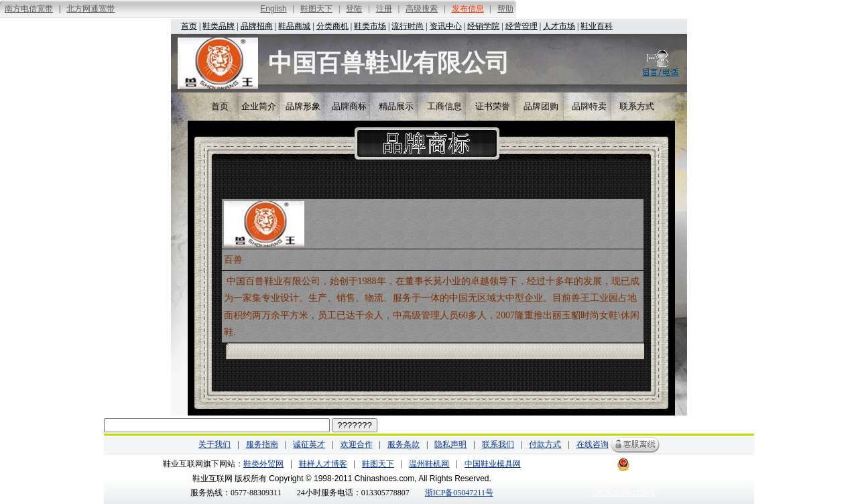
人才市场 (559, 26)
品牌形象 (303, 106)
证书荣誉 (493, 106)
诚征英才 (309, 444)
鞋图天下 (378, 464)
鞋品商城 (294, 26)
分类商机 (332, 26)
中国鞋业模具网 (493, 464)
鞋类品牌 (219, 26)
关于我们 (214, 444)
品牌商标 (349, 106)
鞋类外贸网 (263, 464)
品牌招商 (257, 26)
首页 (189, 26)
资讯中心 (446, 26)
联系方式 (637, 106)
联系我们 (498, 444)
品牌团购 (541, 106)
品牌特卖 (589, 106)
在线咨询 (593, 444)
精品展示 (396, 106)
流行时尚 (408, 26)
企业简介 (259, 106)
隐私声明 (450, 444)
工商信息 (444, 106)
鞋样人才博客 (323, 464)
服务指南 (262, 444)
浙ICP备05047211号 (459, 493)
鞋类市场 (370, 26)
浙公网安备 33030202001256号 (623, 481)
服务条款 (404, 444)
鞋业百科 (597, 26)
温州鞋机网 (429, 464)
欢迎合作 (357, 444)
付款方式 (545, 444)
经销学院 (483, 26)
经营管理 (522, 26)
